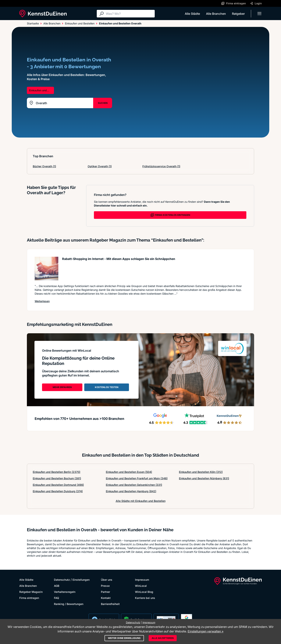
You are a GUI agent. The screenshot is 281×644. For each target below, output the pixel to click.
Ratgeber (238, 14)
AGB (57, 586)
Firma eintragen (29, 598)
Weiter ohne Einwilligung (124, 638)
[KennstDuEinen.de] (43, 14)
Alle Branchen (216, 14)
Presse (105, 586)
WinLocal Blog (144, 592)
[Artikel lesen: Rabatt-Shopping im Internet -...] (46, 269)
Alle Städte (192, 14)
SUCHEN (103, 103)
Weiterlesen (42, 301)
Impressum (142, 580)
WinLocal (141, 586)
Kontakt (106, 598)
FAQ (57, 598)
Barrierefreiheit (110, 604)
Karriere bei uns (145, 598)
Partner (105, 592)
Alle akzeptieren (163, 638)
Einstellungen (81, 580)
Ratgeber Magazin (31, 592)
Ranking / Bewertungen (69, 604)
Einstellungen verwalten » (206, 631)
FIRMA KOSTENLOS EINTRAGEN (170, 215)
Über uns (107, 580)
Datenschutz (62, 580)
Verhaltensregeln (65, 592)
